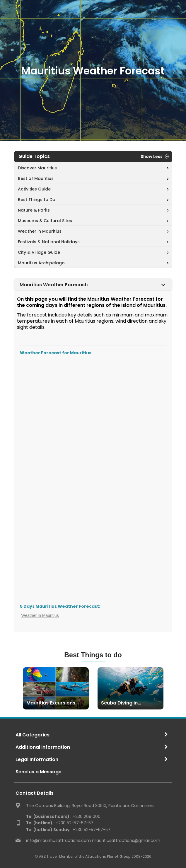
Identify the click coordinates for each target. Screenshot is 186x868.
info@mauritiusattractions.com (58, 840)
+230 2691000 (63, 816)
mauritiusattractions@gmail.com (126, 840)
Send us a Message (39, 772)
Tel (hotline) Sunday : (49, 830)
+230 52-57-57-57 (60, 823)
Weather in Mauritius (40, 615)
